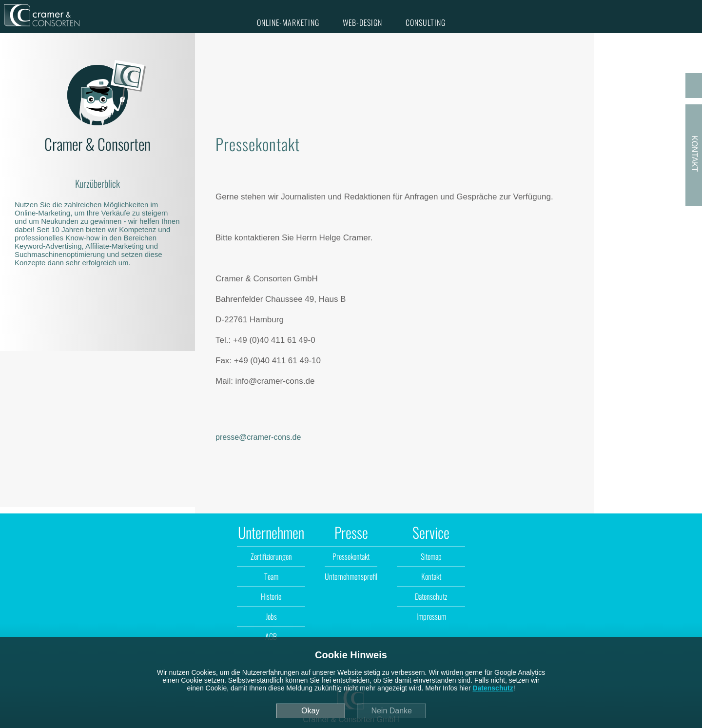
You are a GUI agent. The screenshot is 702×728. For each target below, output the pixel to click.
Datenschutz (493, 688)
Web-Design (362, 22)
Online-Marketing (288, 22)
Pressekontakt (351, 556)
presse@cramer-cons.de (258, 437)
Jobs (271, 616)
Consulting (426, 22)
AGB (271, 636)
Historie (271, 596)
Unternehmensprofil (351, 576)
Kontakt (431, 576)
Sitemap (431, 556)
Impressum (431, 616)
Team (271, 576)
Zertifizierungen (271, 556)
